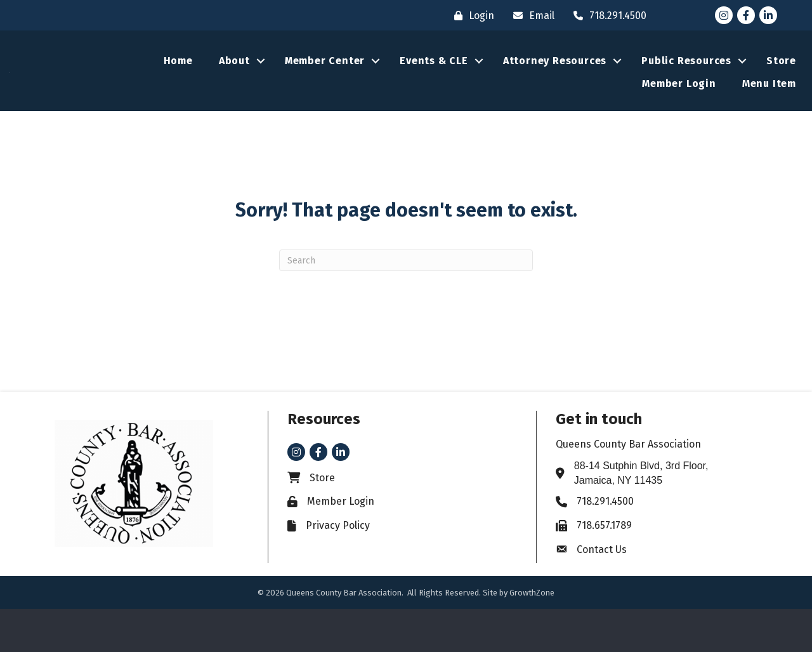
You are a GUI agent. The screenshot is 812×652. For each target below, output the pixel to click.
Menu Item (769, 105)
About (234, 82)
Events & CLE (434, 82)
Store (781, 82)
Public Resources (686, 82)
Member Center (325, 82)
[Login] (471, 16)
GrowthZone (532, 636)
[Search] (406, 303)
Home (178, 82)
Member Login (679, 105)
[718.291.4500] (607, 16)
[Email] (531, 16)
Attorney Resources (555, 82)
